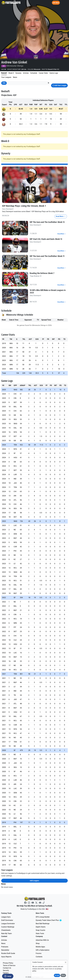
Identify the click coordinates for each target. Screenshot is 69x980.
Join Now (56, 3)
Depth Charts (41, 927)
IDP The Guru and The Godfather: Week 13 (47, 222)
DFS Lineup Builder (43, 917)
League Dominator (8, 924)
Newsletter (5, 950)
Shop (38, 943)
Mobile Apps (40, 947)
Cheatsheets (6, 930)
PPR (4, 83)
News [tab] (15, 77)
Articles (4, 940)
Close (63, 975)
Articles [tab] (26, 73)
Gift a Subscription (43, 950)
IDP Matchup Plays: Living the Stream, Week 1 (24, 206)
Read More (61, 216)
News (3, 943)
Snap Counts (41, 930)
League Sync (6, 917)
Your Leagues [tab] (6, 77)
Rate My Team (6, 933)
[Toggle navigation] (66, 3)
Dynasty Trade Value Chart (51, 920)
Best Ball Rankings (43, 924)
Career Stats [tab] (43, 73)
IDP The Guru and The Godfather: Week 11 (47, 256)
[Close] (66, 962)
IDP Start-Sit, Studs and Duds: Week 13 (46, 239)
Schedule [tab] (34, 73)
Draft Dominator (7, 920)
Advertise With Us (42, 940)
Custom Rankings (8, 927)
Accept (57, 975)
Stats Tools (40, 933)
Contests (39, 957)
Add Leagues (34, 881)
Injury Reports (6, 957)
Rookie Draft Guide (8, 953)
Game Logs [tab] (54, 73)
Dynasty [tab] (18, 73)
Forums (39, 953)
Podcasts (5, 947)
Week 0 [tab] (11, 73)
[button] (48, 83)
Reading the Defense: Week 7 (42, 273)
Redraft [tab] (4, 73)
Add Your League (59, 85)
